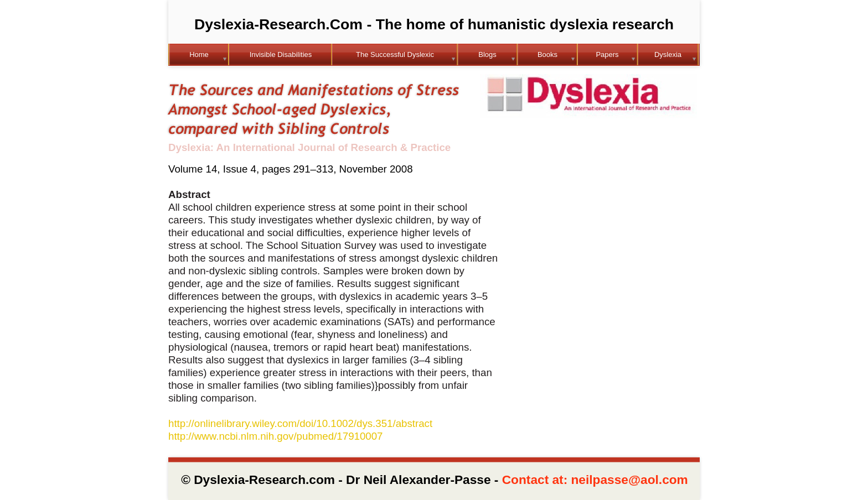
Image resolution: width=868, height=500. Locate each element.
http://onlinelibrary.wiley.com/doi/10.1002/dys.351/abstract (300, 423)
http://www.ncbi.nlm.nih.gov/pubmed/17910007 (276, 436)
